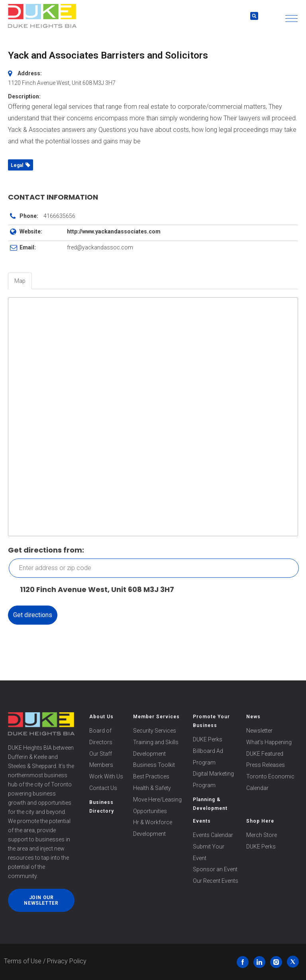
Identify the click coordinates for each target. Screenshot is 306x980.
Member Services (156, 717)
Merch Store (262, 835)
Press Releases (266, 765)
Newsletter (259, 731)
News (253, 717)
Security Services (155, 731)
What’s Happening (269, 742)
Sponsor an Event (215, 869)
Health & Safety (152, 788)
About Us (101, 717)
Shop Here (260, 821)
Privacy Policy (67, 961)
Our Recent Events (216, 881)
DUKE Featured (265, 754)
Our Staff (101, 754)
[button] (291, 19)
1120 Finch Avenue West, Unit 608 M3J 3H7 (93, 590)
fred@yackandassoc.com (100, 247)
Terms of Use (23, 961)
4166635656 (59, 216)
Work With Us (106, 776)
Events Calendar (213, 835)
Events (202, 821)
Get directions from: (46, 550)
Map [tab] (20, 281)
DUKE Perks (208, 739)
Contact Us (103, 788)
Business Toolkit (154, 765)
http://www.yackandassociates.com (114, 231)
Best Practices (151, 776)
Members (101, 765)
